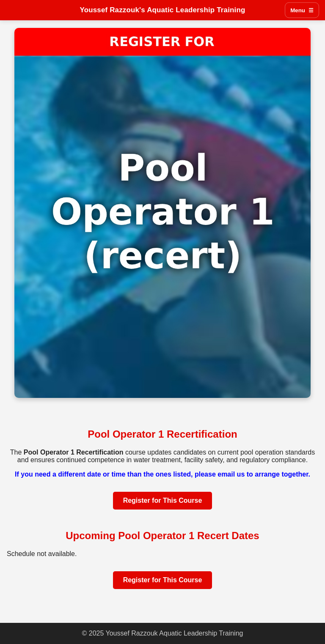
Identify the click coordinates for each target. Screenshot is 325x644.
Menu (302, 10)
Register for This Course (163, 500)
